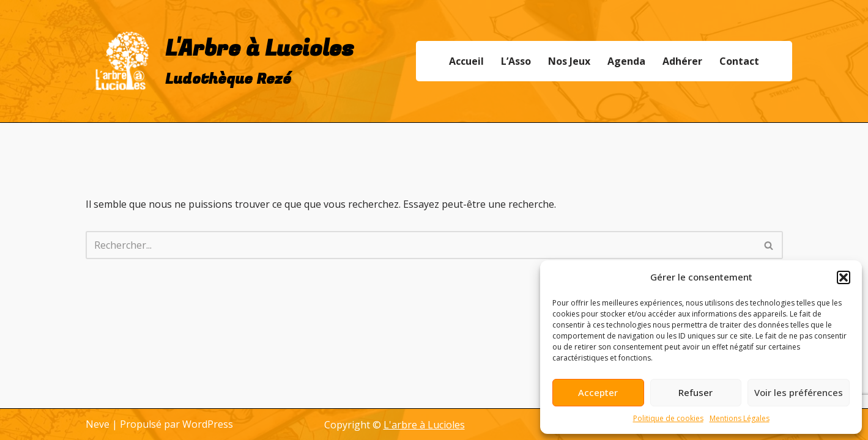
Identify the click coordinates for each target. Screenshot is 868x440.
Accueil (466, 61)
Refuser (696, 392)
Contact (739, 61)
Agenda (626, 61)
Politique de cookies (668, 418)
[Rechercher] (421, 245)
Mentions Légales (740, 418)
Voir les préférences (799, 392)
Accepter (598, 392)
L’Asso (516, 61)
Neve (98, 424)
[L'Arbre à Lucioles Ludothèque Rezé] (220, 61)
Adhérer (682, 61)
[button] (844, 277)
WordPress (208, 424)
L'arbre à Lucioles (424, 425)
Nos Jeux (569, 61)
